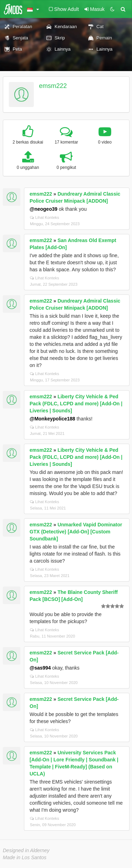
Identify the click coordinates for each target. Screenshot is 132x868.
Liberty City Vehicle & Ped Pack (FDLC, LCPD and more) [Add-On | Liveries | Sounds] (76, 404)
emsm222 (53, 86)
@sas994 (40, 668)
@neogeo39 (43, 209)
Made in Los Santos (25, 857)
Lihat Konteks (45, 217)
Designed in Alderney (26, 850)
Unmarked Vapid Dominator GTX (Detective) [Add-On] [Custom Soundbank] (76, 532)
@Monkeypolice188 (52, 419)
